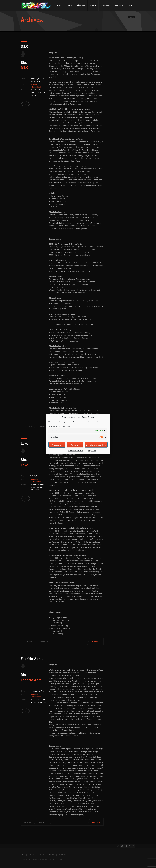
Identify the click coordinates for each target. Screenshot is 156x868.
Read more (96, 641)
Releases (42, 855)
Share (132, 17)
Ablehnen (75, 445)
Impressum (92, 451)
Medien (93, 5)
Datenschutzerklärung (76, 451)
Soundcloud (36, 87)
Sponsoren (106, 5)
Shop (131, 5)
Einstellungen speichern (96, 445)
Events (69, 5)
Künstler (81, 5)
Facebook (34, 84)
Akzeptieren (57, 445)
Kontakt (52, 855)
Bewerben (119, 5)
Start (59, 5)
